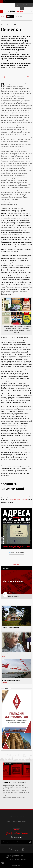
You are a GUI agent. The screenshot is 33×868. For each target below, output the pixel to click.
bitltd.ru (20, 866)
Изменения (4, 630)
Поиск (1, 1)
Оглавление (16, 837)
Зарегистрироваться (15, 500)
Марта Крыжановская (10, 654)
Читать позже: (28, 77)
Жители (4, 656)
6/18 (15, 25)
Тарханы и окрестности (10, 628)
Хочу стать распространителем (16, 821)
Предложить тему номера (17, 816)
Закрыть (30, 842)
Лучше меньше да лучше (11, 680)
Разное (10, 16)
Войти (25, 500)
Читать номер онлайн (16, 552)
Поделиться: (5, 77)
